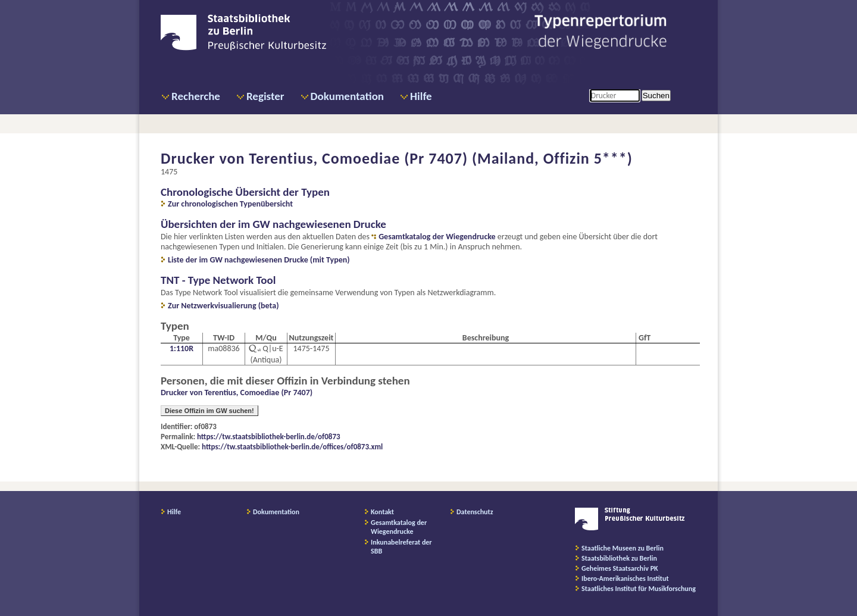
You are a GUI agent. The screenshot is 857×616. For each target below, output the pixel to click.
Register (265, 96)
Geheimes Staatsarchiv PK (620, 568)
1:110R (182, 348)
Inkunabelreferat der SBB (401, 547)
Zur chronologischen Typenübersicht (230, 204)
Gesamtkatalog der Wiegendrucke (437, 237)
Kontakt (382, 512)
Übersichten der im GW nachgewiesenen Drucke (273, 224)
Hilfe (421, 96)
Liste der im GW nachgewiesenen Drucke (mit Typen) (259, 260)
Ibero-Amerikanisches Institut (625, 579)
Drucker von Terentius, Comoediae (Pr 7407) (237, 393)
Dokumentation (347, 96)
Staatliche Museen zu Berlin (623, 548)
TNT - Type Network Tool (218, 280)
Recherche (196, 96)
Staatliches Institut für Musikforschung (639, 589)
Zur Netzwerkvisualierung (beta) (223, 306)
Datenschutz (475, 512)
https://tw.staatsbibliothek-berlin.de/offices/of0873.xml (292, 447)
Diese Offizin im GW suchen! (209, 411)
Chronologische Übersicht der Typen (245, 192)
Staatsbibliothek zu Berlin (619, 558)
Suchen (656, 96)
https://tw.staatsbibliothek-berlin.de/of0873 (269, 437)
